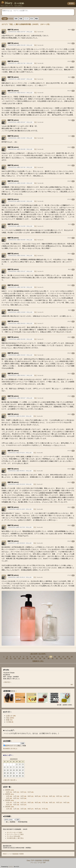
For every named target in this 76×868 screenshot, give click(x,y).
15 (55, 657)
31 (53, 659)
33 (61, 659)
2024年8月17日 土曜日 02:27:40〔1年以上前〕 (21, 63)
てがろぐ (11, 867)
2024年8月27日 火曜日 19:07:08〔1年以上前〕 (21, 287)
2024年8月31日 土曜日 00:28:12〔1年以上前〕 (21, 375)
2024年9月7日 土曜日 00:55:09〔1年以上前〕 (20, 543)
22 (15, 659)
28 (40, 659)
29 (44, 659)
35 (69, 659)
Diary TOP (30, 860)
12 (42, 657)
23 (19, 659)
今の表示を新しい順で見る (15, 838)
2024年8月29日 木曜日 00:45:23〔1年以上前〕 (21, 323)
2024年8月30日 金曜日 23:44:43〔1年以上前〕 (21, 355)
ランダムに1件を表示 (14, 836)
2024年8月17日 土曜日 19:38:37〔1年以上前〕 (21, 79)
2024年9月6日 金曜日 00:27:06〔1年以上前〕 (20, 527)
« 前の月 (6, 780)
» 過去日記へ (7, 682)
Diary (13, 3)
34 (65, 659)
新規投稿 (15, 854)
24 (23, 659)
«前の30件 (34, 654)
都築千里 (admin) (13, 30)
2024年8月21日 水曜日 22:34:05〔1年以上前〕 (21, 183)
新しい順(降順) (10, 822)
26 (32, 659)
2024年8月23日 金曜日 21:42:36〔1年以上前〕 (21, 226)
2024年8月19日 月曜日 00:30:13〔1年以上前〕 (21, 93)
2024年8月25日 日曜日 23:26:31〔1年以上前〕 (21, 256)
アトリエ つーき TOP (38, 863)
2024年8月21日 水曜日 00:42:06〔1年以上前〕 (21, 149)
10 (34, 657)
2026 (8, 790)
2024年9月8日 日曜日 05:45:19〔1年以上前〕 (20, 577)
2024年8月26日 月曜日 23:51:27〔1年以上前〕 (21, 271)
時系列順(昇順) (22, 822)
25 (28, 659)
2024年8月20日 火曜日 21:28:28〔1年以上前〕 (21, 138)
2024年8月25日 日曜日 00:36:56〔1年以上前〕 (21, 240)
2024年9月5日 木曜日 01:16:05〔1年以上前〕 (20, 509)
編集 (73, 30)
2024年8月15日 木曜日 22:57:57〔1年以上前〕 (21, 32)
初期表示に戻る (38, 661)
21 (11, 659)
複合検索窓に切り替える (10, 749)
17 (63, 657)
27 (36, 659)
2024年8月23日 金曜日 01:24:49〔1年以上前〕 (21, 201)
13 (47, 657)
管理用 (71, 3)
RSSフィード (7, 854)
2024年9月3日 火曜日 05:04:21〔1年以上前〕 (20, 471)
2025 (8, 794)
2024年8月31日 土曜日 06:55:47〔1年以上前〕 (21, 398)
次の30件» (42, 654)
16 (59, 657)
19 (72, 657)
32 (57, 659)
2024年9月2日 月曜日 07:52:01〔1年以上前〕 (20, 453)
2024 (8, 800)
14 (51, 657)
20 (7, 659)
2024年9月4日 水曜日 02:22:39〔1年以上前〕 (20, 484)
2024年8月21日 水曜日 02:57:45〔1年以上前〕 (21, 167)
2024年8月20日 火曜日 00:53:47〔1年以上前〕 (21, 122)
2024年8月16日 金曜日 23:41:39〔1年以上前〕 (21, 45)
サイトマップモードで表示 (15, 834)
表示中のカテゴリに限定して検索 (15, 746)
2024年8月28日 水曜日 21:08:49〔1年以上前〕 (21, 312)
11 (38, 657)
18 (67, 657)
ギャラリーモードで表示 (15, 833)
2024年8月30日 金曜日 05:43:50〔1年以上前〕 (21, 339)
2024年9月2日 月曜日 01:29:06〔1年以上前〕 (20, 416)
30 (48, 659)
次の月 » (14, 780)
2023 (8, 807)
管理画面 (11, 19)
